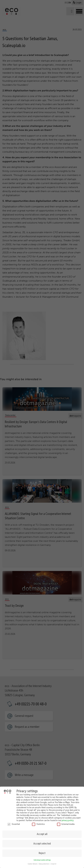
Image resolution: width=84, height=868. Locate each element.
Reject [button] (42, 851)
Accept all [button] (42, 832)
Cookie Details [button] (33, 862)
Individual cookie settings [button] (42, 858)
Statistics (38, 822)
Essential (14, 822)
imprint (54, 862)
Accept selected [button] (42, 842)
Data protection (44, 862)
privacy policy (68, 818)
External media (66, 822)
